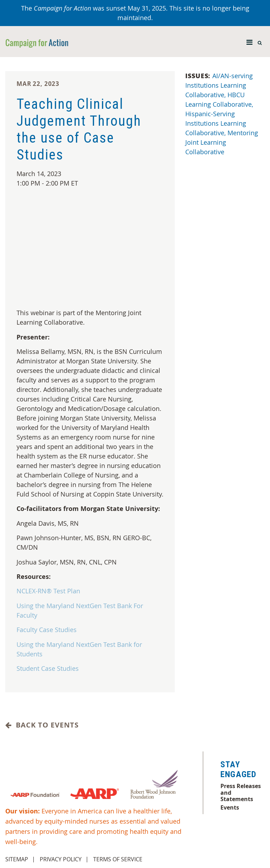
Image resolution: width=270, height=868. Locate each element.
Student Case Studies (48, 668)
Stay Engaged (238, 769)
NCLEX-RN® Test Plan (48, 591)
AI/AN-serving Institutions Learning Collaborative (219, 85)
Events (230, 807)
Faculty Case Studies (47, 630)
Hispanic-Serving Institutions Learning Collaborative (216, 123)
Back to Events (42, 725)
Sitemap (17, 859)
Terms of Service (118, 859)
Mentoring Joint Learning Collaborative (222, 142)
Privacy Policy (61, 859)
